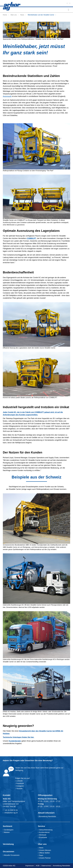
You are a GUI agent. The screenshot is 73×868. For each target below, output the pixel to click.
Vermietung (8, 844)
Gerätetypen (8, 830)
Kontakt (7, 795)
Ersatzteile (42, 837)
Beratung (47, 760)
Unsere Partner (44, 858)
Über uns (14, 15)
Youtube (19, 789)
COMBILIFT (31, 238)
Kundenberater (15, 741)
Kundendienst (44, 832)
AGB (38, 866)
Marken (6, 832)
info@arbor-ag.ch (11, 813)
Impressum (30, 866)
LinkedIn (20, 781)
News (22, 15)
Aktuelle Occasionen (11, 855)
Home (5, 15)
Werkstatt (42, 835)
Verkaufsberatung (45, 830)
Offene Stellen (44, 853)
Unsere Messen (44, 850)
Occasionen (9, 851)
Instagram (20, 786)
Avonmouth (7, 96)
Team (41, 855)
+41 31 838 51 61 (11, 810)
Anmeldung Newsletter (47, 817)
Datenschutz (46, 866)
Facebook (20, 783)
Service (41, 826)
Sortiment (8, 826)
